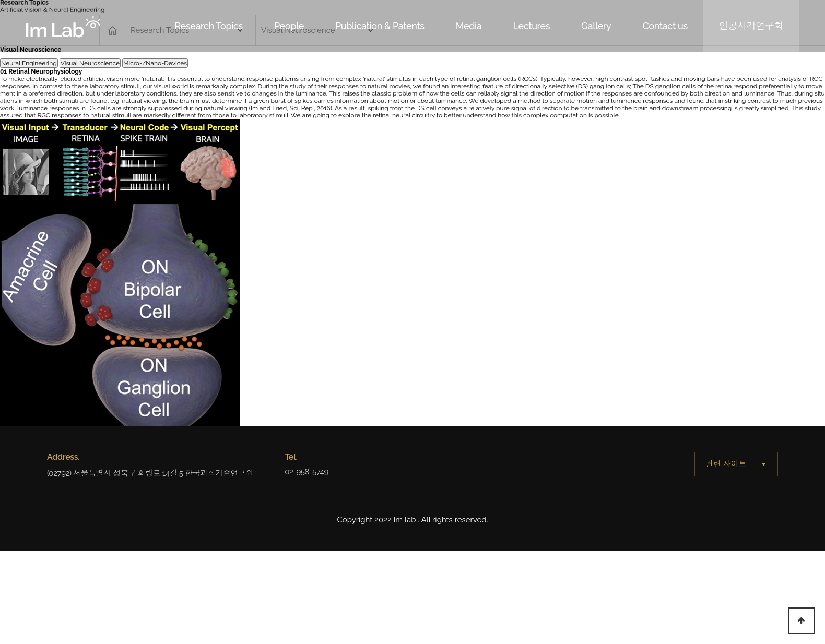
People (289, 26)
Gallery (596, 26)
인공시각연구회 (751, 26)
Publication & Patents (380, 26)
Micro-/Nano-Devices (155, 63)
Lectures (531, 26)
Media (469, 26)
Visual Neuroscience (90, 63)
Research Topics (209, 26)
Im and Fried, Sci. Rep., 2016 (291, 108)
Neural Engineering (29, 63)
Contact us (665, 26)
